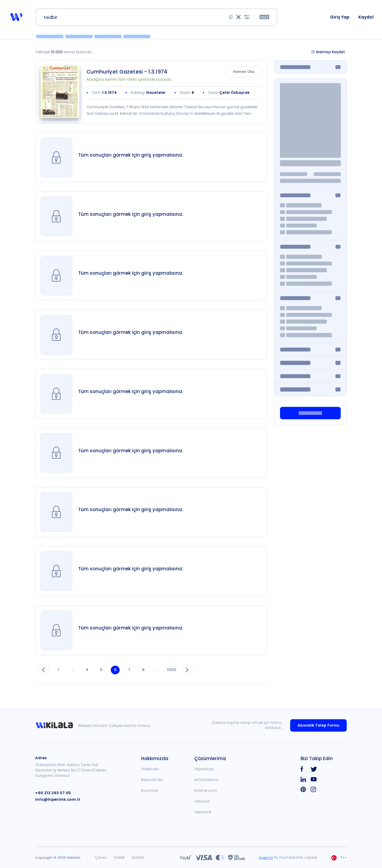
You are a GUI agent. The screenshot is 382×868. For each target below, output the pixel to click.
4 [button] (92, 677)
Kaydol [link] (367, 19)
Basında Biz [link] (152, 780)
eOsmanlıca (206, 780)
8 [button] (154, 677)
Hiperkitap (204, 769)
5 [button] (107, 677)
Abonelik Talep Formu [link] (318, 725)
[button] (16, 19)
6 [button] (123, 677)
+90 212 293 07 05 (52, 793)
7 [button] (138, 677)
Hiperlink (265, 857)
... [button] (77, 677)
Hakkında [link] (150, 769)
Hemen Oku (244, 75)
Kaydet (328, 55)
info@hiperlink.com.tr (56, 799)
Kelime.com (206, 790)
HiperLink (203, 812)
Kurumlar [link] (150, 790)
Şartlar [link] (138, 857)
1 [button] (61, 677)
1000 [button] (185, 677)
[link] (60, 95)
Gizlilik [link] (119, 857)
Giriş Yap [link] (340, 19)
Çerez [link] (101, 857)
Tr (338, 858)
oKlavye (202, 801)
